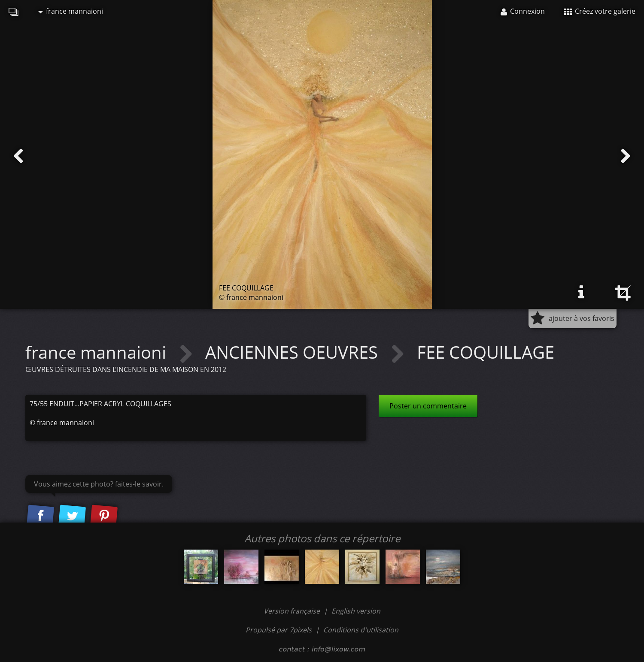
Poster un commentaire (428, 406)
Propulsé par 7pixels (279, 630)
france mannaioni (71, 11)
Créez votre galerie (600, 11)
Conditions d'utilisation (361, 630)
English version (356, 611)
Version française (293, 611)
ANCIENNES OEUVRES (294, 352)
